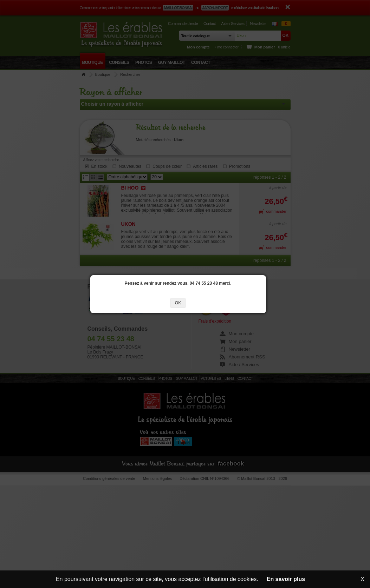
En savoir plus (286, 579)
